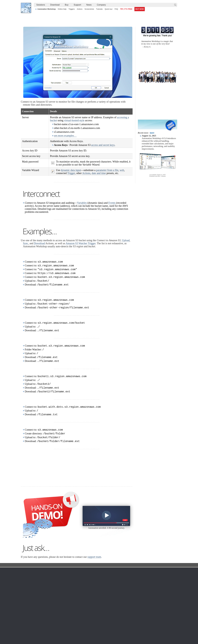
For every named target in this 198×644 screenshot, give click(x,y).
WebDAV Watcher (103, 587)
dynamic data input (71, 170)
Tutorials (99, 9)
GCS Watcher (101, 593)
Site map (27, 581)
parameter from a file (107, 170)
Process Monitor (102, 603)
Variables (82, 203)
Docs (69, 565)
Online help (62, 9)
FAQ (116, 9)
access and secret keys (103, 145)
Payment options (126, 584)
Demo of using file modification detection (88, 626)
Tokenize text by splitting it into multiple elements (43, 620)
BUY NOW (140, 9)
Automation (78, 571)
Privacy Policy (153, 581)
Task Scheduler (102, 574)
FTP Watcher (101, 581)
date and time (99, 173)
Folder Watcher (101, 578)
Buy (67, 5)
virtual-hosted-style (74, 120)
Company (101, 5)
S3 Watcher (100, 590)
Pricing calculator (126, 581)
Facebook (81, 635)
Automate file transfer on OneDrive (155, 617)
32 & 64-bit (49, 587)
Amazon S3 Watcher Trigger (80, 243)
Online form (152, 578)
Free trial (48, 574)
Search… (175, 5)
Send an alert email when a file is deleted (88, 623)
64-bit (47, 590)
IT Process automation (33, 623)
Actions (80, 9)
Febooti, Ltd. (26, 8)
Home (26, 571)
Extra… (98, 606)
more (152, 133)
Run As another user (149, 620)
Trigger (71, 173)
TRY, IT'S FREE (126, 9)
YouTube (72, 635)
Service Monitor (102, 600)
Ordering (124, 571)
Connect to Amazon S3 (92, 565)
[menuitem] (41, 5)
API (73, 590)
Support (77, 5)
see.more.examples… (65, 136)
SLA (149, 584)
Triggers (72, 9)
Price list (123, 587)
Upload (126, 240)
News (89, 5)
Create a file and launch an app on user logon (90, 620)
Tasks (74, 587)
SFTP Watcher (101, 584)
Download (55, 5)
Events (112, 203)
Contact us (151, 574)
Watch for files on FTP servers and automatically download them (98, 617)
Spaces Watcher (102, 597)
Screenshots (89, 9)
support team (94, 557)
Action (77, 565)
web (122, 170)
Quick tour (109, 9)
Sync (26, 243)
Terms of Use (29, 574)
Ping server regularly (149, 623)
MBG (122, 590)
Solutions (41, 5)
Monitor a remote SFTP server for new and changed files (46, 617)
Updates (48, 584)
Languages (28, 578)
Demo (74, 600)
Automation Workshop (47, 9)
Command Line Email (53, 581)
